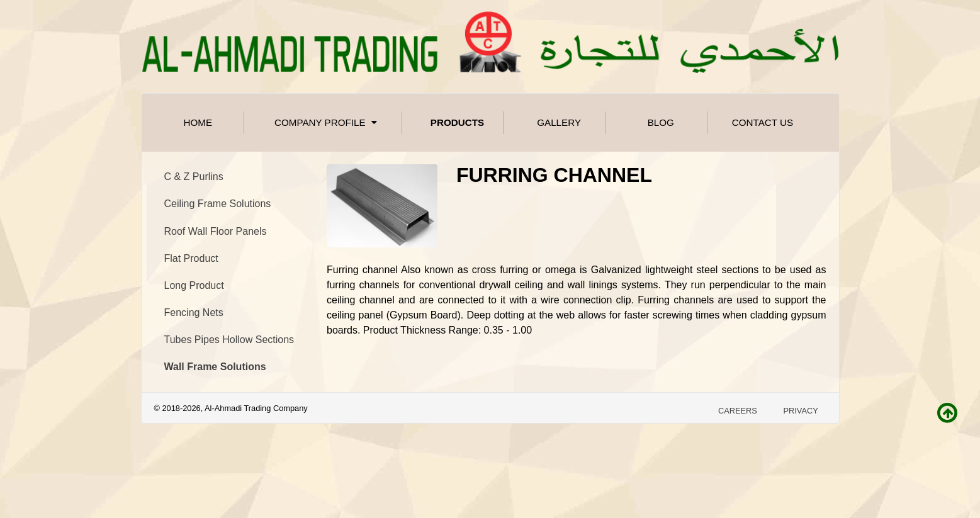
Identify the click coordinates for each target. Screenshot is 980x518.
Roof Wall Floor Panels (216, 231)
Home (198, 122)
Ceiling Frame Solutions (218, 204)
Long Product (194, 285)
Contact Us (763, 122)
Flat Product (191, 258)
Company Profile (328, 122)
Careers (738, 411)
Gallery (559, 122)
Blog (661, 122)
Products (457, 122)
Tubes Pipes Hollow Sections (229, 340)
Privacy (800, 411)
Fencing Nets (194, 312)
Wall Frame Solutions (215, 367)
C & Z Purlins (194, 177)
